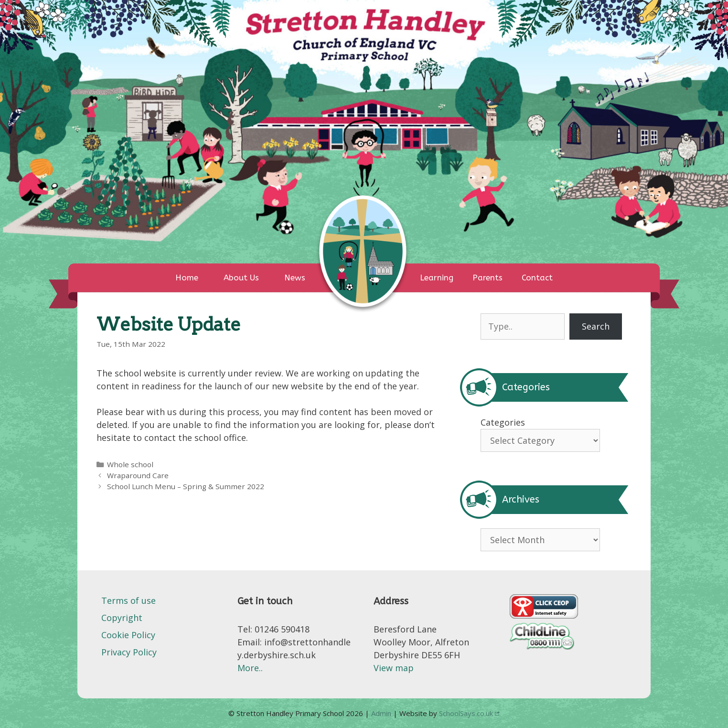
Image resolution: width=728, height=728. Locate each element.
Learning (437, 278)
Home (187, 278)
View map (394, 668)
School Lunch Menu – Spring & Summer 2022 (186, 486)
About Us (241, 278)
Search (596, 326)
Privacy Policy (129, 652)
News (295, 278)
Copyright (122, 618)
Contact (537, 278)
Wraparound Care (138, 475)
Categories (503, 422)
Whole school (130, 464)
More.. (250, 668)
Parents (487, 278)
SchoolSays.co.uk (466, 713)
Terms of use (128, 600)
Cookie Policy (128, 635)
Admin (382, 713)
